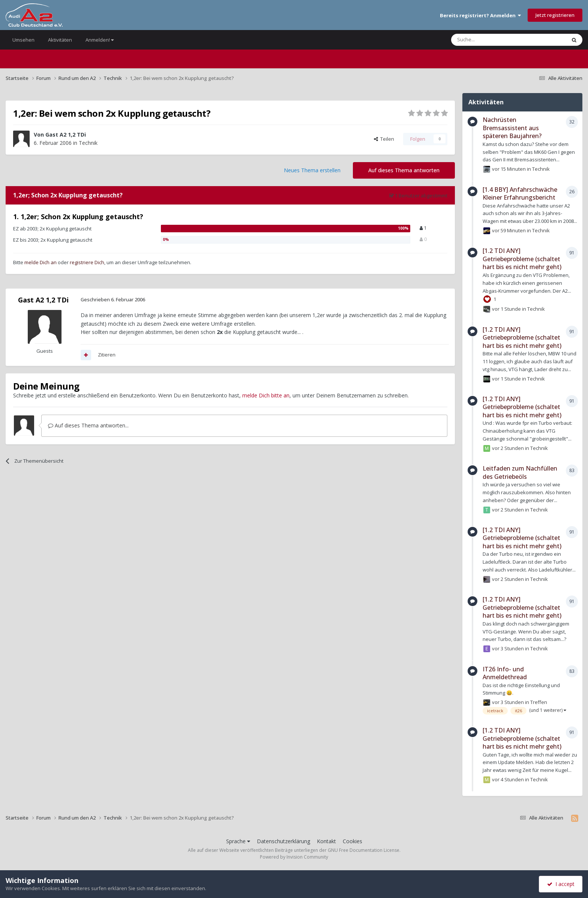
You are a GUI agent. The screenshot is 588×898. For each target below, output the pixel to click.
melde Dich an (40, 262)
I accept (561, 884)
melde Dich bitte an (266, 395)
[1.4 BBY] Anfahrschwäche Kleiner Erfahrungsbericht (520, 194)
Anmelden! (100, 40)
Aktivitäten (60, 40)
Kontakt (326, 841)
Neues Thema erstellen (312, 170)
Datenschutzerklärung (283, 841)
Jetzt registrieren (555, 15)
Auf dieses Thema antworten (404, 170)
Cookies (352, 841)
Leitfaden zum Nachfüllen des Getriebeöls (520, 472)
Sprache (238, 841)
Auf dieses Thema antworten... (88, 425)
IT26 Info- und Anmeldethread (505, 673)
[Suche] (486, 40)
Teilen (384, 139)
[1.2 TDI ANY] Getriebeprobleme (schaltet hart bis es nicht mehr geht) (522, 259)
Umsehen (23, 40)
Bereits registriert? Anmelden (480, 15)
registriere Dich (87, 262)
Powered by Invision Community (294, 857)
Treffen (539, 702)
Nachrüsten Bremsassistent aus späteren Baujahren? (512, 128)
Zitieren (107, 355)
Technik (88, 143)
